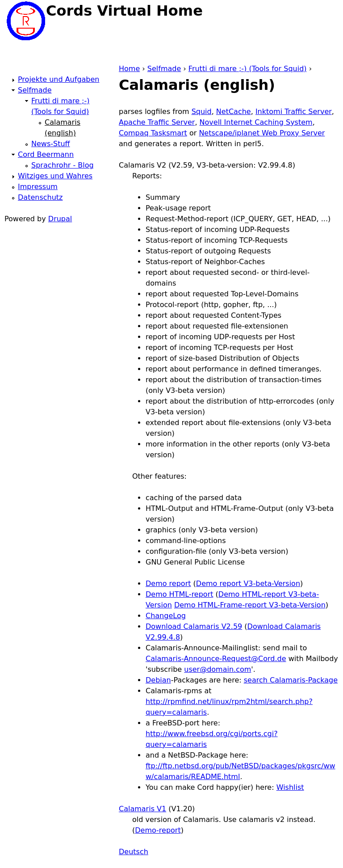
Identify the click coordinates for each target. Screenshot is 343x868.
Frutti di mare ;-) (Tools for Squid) (248, 69)
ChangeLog (166, 616)
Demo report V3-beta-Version (248, 584)
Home (129, 69)
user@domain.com (218, 669)
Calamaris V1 (142, 809)
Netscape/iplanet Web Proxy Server (262, 133)
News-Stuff (51, 144)
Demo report (168, 584)
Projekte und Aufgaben (59, 79)
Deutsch (134, 852)
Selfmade (164, 69)
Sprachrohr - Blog (63, 165)
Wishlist (290, 787)
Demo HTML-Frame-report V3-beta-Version (250, 605)
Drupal (60, 219)
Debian (158, 680)
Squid (202, 112)
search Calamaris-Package (291, 680)
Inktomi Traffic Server (294, 112)
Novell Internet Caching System (256, 122)
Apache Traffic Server (157, 122)
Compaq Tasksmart (153, 133)
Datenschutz (40, 197)
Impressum (38, 187)
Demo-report (158, 830)
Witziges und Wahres (55, 176)
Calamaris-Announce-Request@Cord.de (216, 659)
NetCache (234, 112)
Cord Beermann (46, 154)
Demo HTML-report (180, 594)
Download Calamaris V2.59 (194, 626)
